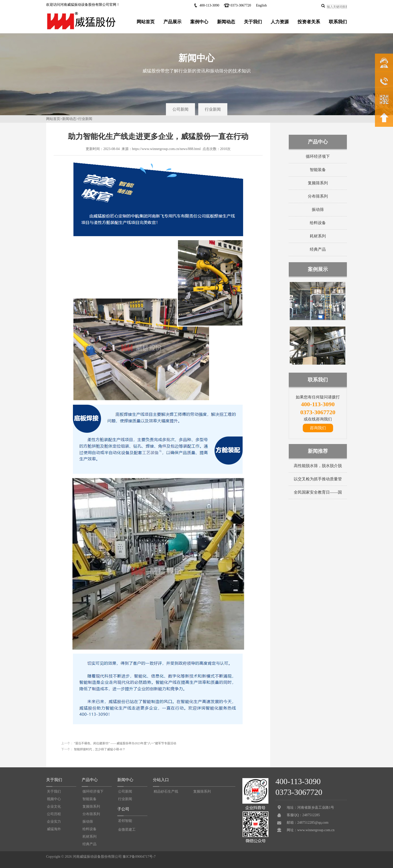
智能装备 (318, 170)
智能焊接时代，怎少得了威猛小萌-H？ (99, 749)
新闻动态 (226, 22)
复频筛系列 (318, 183)
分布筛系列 (318, 196)
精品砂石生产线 (166, 791)
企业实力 (54, 822)
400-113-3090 (209, 5)
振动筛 (318, 209)
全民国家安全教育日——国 (318, 492)
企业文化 (54, 807)
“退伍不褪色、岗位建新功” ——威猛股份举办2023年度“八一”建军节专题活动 (125, 743)
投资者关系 (309, 22)
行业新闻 (213, 109)
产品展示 (172, 22)
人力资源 (280, 22)
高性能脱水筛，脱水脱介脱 (318, 466)
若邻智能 (125, 821)
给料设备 (318, 223)
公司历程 (54, 814)
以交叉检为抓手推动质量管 (318, 479)
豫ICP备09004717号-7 (139, 857)
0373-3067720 (241, 5)
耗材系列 (318, 236)
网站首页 (146, 22)
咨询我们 (318, 428)
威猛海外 (54, 829)
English (261, 5)
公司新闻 (180, 109)
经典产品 (318, 249)
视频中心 (54, 799)
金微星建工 (127, 830)
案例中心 (199, 22)
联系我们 (338, 22)
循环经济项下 (318, 156)
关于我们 (253, 22)
